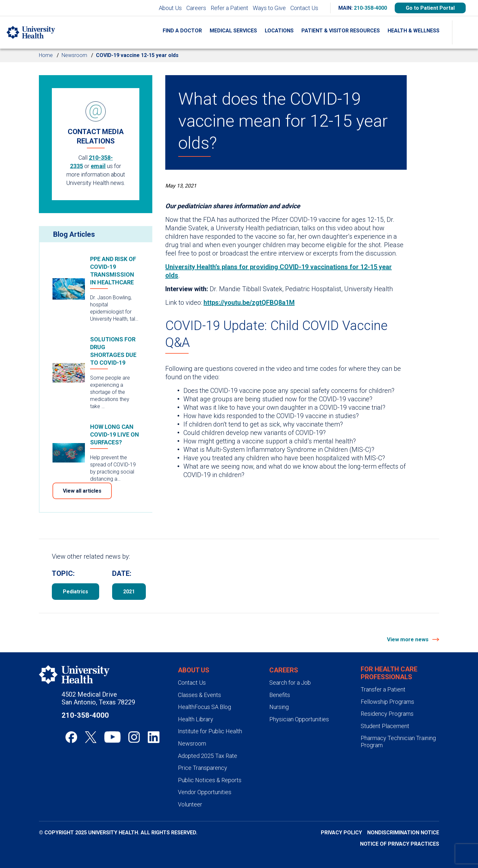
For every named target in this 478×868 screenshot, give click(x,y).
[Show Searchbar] (465, 32)
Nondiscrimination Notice (403, 833)
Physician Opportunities (299, 719)
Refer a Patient (229, 8)
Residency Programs (387, 714)
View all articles (82, 491)
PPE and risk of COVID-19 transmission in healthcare (113, 271)
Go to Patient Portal (430, 8)
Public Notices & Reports (210, 780)
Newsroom (74, 55)
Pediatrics (76, 592)
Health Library (196, 719)
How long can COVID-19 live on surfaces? (115, 434)
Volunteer (190, 804)
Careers (196, 8)
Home (46, 55)
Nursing (279, 707)
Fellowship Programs (387, 702)
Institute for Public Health (210, 731)
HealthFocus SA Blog (204, 707)
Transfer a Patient (383, 689)
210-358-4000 (370, 8)
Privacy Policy (341, 833)
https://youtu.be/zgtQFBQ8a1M (249, 303)
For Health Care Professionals (389, 673)
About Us (170, 8)
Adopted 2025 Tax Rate (208, 756)
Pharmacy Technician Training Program (398, 742)
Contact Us (304, 8)
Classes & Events (199, 695)
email (98, 166)
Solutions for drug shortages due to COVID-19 (113, 351)
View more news (408, 639)
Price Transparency (203, 768)
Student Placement (385, 726)
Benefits (280, 695)
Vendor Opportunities (205, 792)
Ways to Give (269, 8)
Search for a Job (290, 683)
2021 (129, 592)
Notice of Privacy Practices (400, 844)
